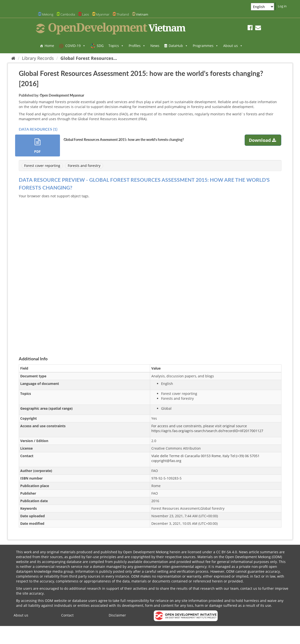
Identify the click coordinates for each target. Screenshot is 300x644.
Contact (67, 615)
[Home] (13, 58)
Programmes (206, 46)
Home (49, 46)
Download (263, 140)
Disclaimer (117, 615)
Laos (86, 14)
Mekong (48, 14)
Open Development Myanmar (62, 95)
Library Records (38, 58)
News (155, 46)
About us (233, 46)
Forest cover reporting (42, 166)
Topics (116, 46)
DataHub (178, 46)
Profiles (137, 46)
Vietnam (142, 14)
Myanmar (103, 14)
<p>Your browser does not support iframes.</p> (150, 272)
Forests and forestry (84, 166)
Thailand (123, 14)
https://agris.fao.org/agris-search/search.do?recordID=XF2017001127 (207, 431)
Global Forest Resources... (89, 58)
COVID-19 (75, 46)
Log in (282, 6)
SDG (100, 46)
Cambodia (68, 14)
